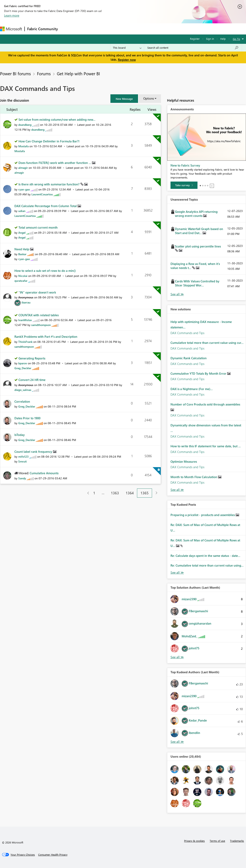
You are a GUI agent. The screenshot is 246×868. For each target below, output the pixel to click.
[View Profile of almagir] (23, 168)
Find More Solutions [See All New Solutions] (177, 490)
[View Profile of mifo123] (23, 457)
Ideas (102, 29)
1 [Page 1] (94, 493)
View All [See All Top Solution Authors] (177, 657)
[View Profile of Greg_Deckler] (23, 368)
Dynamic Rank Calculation (189, 358)
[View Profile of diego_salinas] (23, 390)
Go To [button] (236, 39)
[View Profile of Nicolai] (23, 276)
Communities (120, 29)
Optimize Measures (184, 461)
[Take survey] (184, 185)
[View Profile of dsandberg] (25, 125)
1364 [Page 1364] (130, 493)
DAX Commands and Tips (187, 333)
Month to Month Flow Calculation (194, 477)
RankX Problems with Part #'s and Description (46, 337)
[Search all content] (193, 48)
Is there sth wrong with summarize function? (49, 184)
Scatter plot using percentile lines (198, 246)
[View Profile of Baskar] (22, 254)
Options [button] (149, 98)
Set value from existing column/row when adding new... (57, 119)
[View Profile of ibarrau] (26, 302)
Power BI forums (15, 73)
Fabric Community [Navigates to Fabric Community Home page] (43, 29)
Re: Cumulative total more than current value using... (207, 565)
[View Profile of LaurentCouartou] (42, 194)
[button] (124, 99)
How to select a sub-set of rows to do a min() (45, 271)
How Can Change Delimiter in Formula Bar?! (49, 141)
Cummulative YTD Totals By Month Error (199, 373)
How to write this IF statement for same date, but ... (206, 446)
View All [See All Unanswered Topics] (177, 294)
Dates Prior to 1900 (27, 418)
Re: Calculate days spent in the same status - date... (205, 556)
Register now (127, 60)
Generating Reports (32, 358)
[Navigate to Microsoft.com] (11, 29)
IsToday (20, 435)
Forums (67, 29)
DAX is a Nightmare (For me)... (192, 389)
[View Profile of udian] (22, 211)
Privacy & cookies (194, 841)
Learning (153, 29)
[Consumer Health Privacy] (53, 855)
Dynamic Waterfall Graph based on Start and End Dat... (199, 231)
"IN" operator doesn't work (37, 292)
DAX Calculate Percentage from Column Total (46, 206)
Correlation (22, 401)
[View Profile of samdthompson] (41, 325)
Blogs (138, 29)
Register (195, 39)
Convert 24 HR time (32, 380)
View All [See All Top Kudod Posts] (177, 573)
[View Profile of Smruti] (23, 461)
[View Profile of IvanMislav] (25, 320)
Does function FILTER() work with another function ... (55, 163)
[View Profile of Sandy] (22, 478)
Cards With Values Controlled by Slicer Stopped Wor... (197, 283)
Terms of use (217, 841)
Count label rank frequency (34, 452)
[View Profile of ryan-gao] (24, 189)
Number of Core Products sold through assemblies (205, 404)
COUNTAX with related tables (39, 315)
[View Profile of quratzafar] (21, 281)
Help (223, 39)
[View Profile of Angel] (22, 233)
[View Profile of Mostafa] (23, 146)
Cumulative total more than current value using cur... (207, 343)
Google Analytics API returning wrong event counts (196, 214)
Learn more (12, 15)
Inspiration (85, 29)
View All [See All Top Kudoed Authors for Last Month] (177, 742)
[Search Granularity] (127, 48)
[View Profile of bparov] (23, 363)
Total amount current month (38, 227)
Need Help (22, 249)
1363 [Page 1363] (115, 493)
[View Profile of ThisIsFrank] (25, 342)
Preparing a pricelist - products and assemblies (203, 515)
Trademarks (237, 841)
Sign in (210, 39)
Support (171, 29)
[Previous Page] (87, 493)
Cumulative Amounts (44, 473)
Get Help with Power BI (78, 73)
